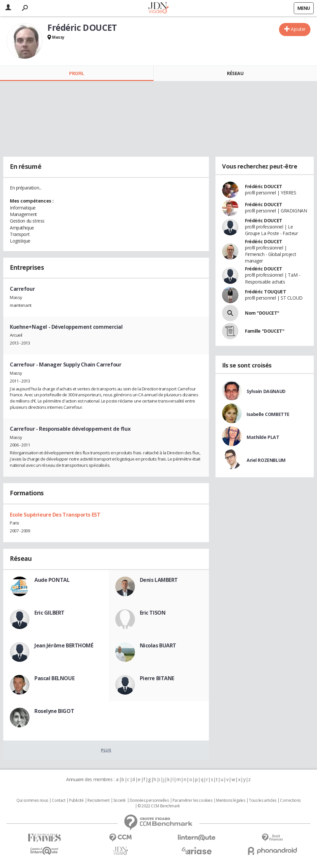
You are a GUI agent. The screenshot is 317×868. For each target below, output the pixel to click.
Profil (76, 73)
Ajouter (298, 29)
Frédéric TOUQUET (265, 292)
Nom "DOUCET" (262, 313)
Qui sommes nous (32, 800)
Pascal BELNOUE (54, 678)
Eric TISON (153, 613)
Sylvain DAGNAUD (266, 391)
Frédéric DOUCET (264, 186)
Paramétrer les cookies (193, 800)
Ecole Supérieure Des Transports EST (55, 515)
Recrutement (98, 800)
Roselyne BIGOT (54, 711)
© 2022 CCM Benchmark (159, 806)
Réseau (235, 73)
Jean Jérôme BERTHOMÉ (64, 645)
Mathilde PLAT (263, 437)
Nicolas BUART (158, 645)
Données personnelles (149, 800)
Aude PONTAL (52, 580)
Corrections (290, 800)
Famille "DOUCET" (265, 331)
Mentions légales (231, 800)
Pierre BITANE (157, 678)
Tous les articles (263, 800)
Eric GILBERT (49, 613)
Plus (106, 750)
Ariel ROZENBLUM (266, 460)
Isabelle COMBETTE (268, 414)
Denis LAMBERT (159, 580)
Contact (58, 800)
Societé (120, 800)
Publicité (76, 800)
